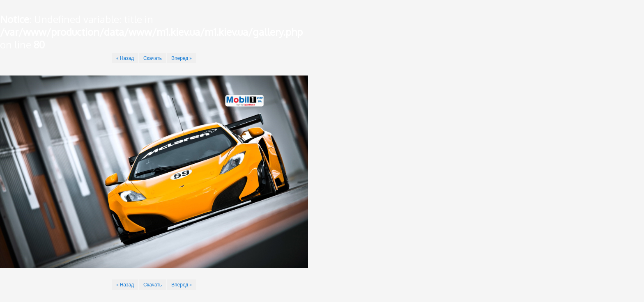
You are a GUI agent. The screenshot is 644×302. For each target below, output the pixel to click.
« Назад (125, 58)
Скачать (153, 58)
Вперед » (182, 58)
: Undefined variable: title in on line (151, 32)
